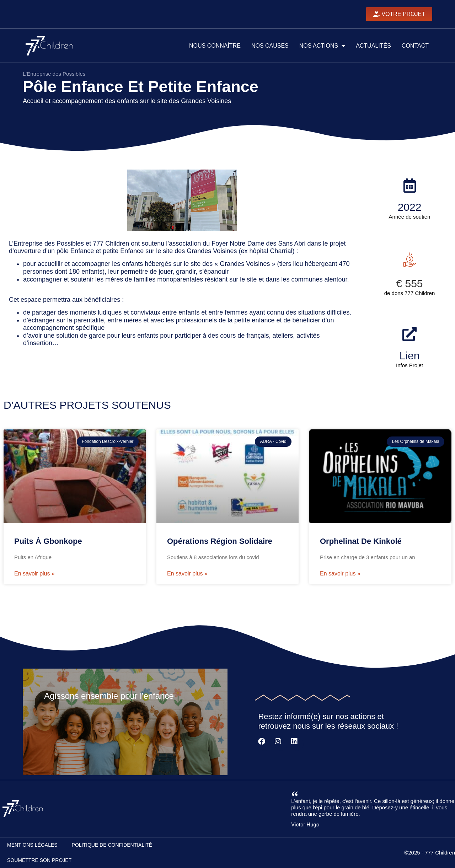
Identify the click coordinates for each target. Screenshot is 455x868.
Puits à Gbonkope (48, 541)
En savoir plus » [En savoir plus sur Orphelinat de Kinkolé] (340, 574)
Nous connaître (215, 46)
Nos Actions (322, 46)
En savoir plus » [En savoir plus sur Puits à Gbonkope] (34, 574)
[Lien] (409, 334)
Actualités (373, 46)
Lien (410, 356)
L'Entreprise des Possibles (54, 74)
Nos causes (270, 46)
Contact (415, 46)
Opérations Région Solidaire (220, 541)
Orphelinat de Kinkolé (361, 541)
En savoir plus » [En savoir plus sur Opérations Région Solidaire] (187, 574)
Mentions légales (32, 845)
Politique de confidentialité (112, 845)
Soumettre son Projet (39, 860)
